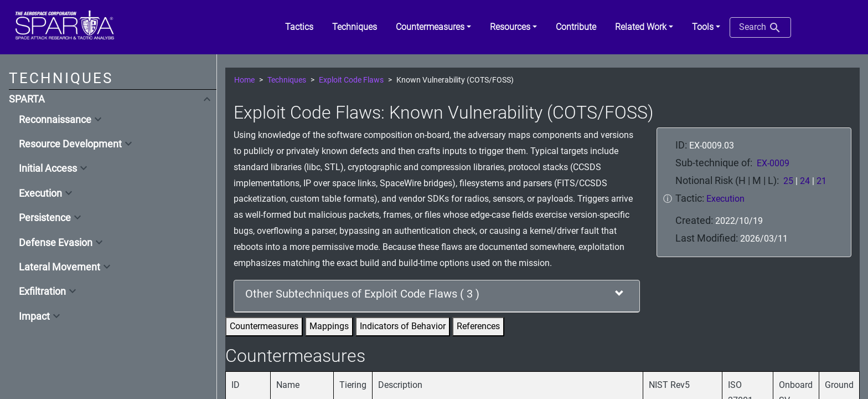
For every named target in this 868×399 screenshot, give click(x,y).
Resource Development (70, 144)
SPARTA (27, 99)
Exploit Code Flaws (351, 80)
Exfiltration (42, 291)
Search (760, 28)
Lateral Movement (60, 267)
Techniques (287, 80)
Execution (40, 193)
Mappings (329, 326)
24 (805, 181)
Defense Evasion (56, 243)
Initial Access (48, 168)
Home (244, 80)
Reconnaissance (55, 120)
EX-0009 (773, 163)
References (478, 326)
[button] (433, 27)
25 (788, 181)
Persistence (45, 218)
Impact (34, 316)
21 (821, 181)
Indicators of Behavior (403, 326)
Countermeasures (264, 326)
